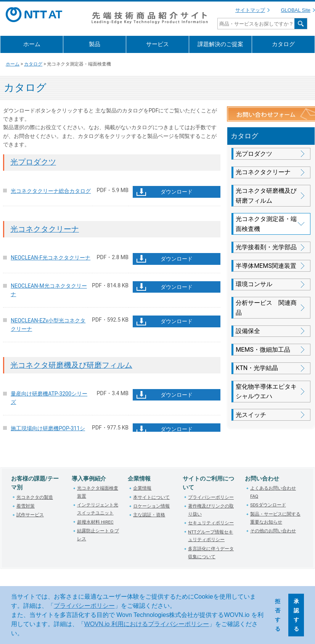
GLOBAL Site (296, 10)
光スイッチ (251, 415)
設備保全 (248, 331)
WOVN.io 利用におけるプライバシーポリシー (147, 624)
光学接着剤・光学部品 (266, 247)
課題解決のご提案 (220, 44)
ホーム (32, 44)
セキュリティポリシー (211, 523)
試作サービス (30, 515)
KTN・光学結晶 (257, 368)
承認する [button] (296, 615)
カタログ (283, 44)
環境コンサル (254, 284)
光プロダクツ (33, 162)
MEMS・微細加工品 (263, 350)
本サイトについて (151, 497)
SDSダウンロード (268, 505)
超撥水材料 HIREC (95, 522)
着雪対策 (26, 506)
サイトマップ (250, 10)
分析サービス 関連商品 (266, 308)
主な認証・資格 (149, 515)
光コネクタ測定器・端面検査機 (266, 224)
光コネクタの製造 (35, 497)
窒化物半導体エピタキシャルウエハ (266, 392)
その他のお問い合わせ (273, 531)
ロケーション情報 (151, 506)
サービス (157, 44)
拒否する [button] (278, 615)
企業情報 (142, 488)
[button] (26, 634)
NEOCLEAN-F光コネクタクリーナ (51, 258)
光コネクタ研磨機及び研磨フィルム (71, 365)
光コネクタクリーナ (45, 229)
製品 (95, 44)
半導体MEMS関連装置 (266, 266)
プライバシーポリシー (84, 606)
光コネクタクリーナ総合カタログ (51, 191)
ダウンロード (177, 192)
